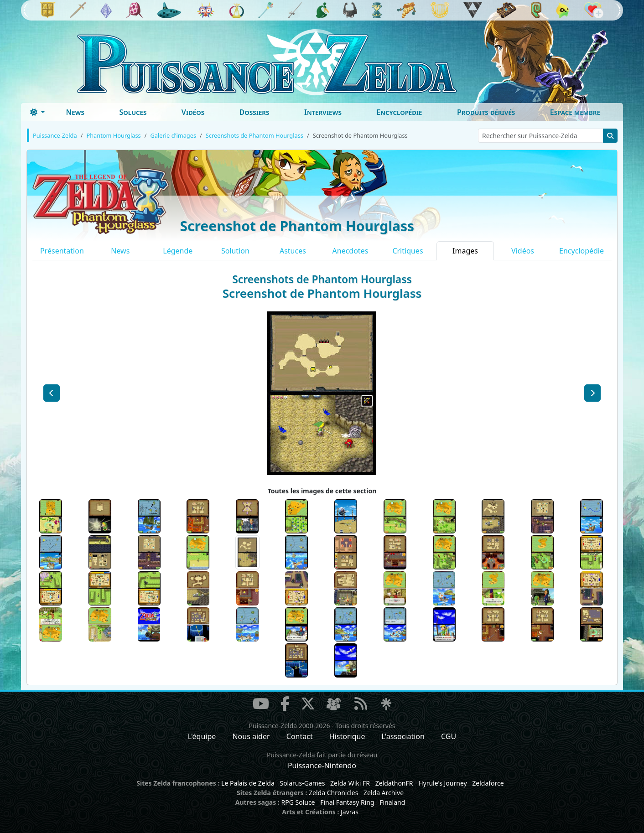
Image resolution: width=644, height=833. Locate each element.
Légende (178, 251)
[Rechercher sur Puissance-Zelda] (541, 136)
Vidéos (193, 112)
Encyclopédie (399, 112)
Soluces (133, 112)
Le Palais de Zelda (248, 783)
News (75, 112)
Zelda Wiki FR (350, 783)
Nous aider (251, 736)
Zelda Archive (384, 793)
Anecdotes (351, 251)
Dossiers (254, 112)
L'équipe (202, 736)
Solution (235, 251)
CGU (449, 736)
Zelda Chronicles (333, 793)
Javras (350, 812)
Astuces (293, 251)
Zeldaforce (488, 783)
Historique (347, 736)
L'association (403, 736)
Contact (300, 736)
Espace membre (575, 112)
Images (465, 251)
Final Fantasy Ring (347, 802)
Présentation (62, 251)
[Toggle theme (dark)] (37, 112)
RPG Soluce (298, 802)
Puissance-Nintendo (322, 766)
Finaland (392, 802)
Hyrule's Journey (443, 783)
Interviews (323, 112)
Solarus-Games (302, 783)
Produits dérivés (486, 112)
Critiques (408, 251)
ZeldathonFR (394, 783)
